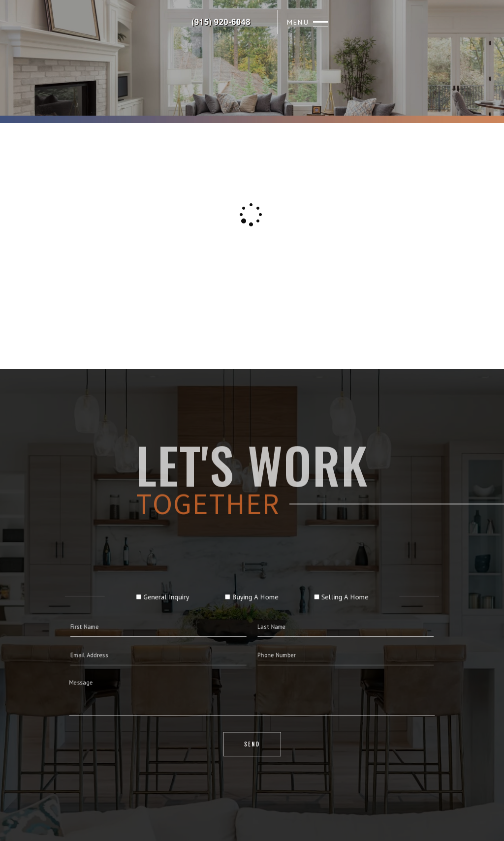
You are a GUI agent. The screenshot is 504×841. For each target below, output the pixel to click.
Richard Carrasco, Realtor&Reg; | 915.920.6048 (221, 22)
